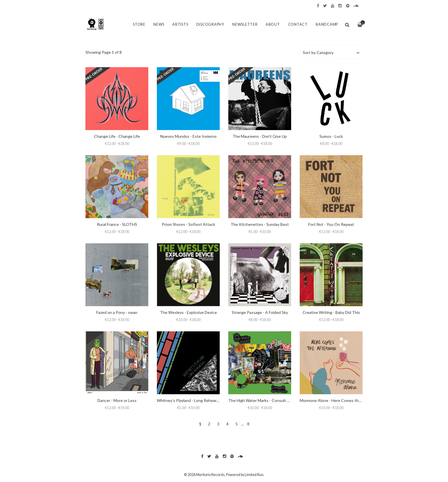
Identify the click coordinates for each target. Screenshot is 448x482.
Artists (180, 24)
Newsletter (245, 24)
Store (139, 24)
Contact (298, 24)
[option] (224, 37)
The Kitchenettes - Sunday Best (260, 224)
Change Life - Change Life (117, 136)
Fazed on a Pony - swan (117, 312)
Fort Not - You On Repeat (331, 224)
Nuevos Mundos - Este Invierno (188, 136)
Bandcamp (327, 24)
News (159, 24)
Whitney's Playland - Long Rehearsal (189, 400)
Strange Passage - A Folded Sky (260, 312)
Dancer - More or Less (117, 400)
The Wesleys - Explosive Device (188, 312)
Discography (210, 24)
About (273, 24)
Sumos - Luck (331, 136)
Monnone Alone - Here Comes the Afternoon (340, 400)
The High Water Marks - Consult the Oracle (267, 400)
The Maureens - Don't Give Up (260, 136)
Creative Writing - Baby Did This (331, 312)
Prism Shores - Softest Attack (188, 224)
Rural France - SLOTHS (117, 224)
